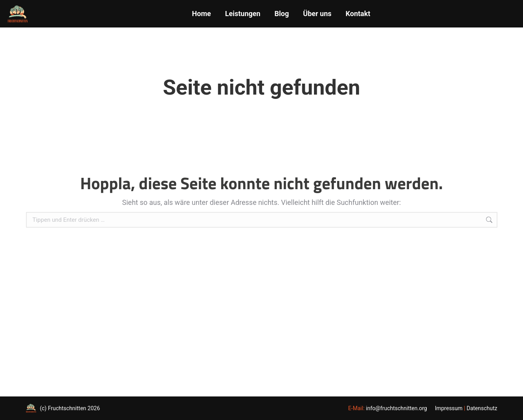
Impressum (449, 408)
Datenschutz (482, 408)
